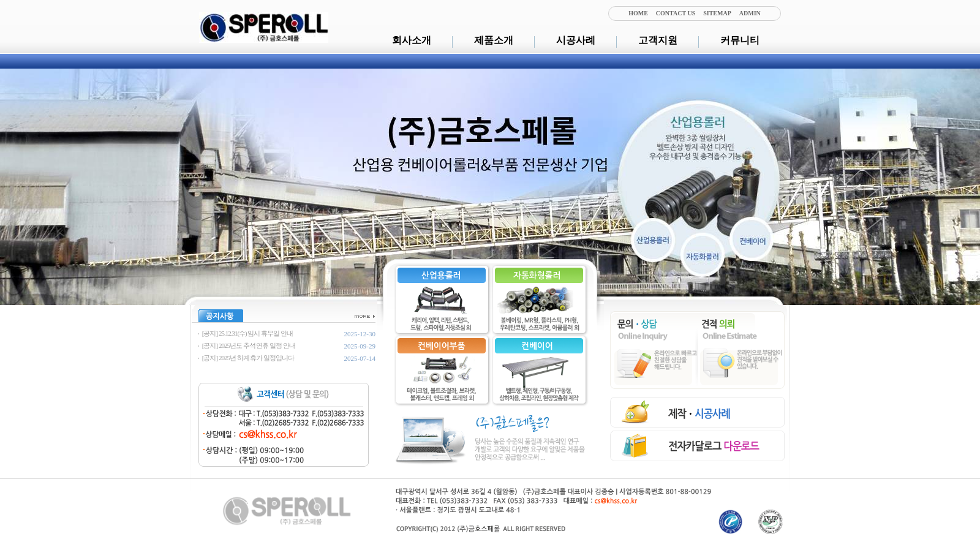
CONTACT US (676, 13)
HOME (638, 13)
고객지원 (658, 40)
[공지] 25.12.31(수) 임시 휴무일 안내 (247, 333)
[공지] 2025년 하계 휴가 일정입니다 (247, 358)
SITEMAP (717, 13)
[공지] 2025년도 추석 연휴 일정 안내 (248, 345)
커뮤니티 (740, 40)
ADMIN (750, 13)
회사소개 (412, 40)
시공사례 (576, 40)
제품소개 (494, 40)
